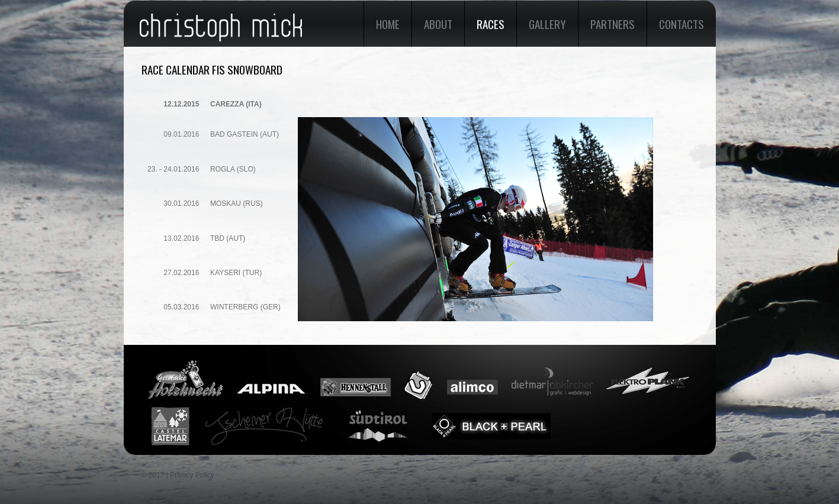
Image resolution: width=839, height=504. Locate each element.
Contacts (682, 24)
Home (388, 24)
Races (491, 24)
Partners (613, 24)
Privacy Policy (192, 475)
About (438, 24)
